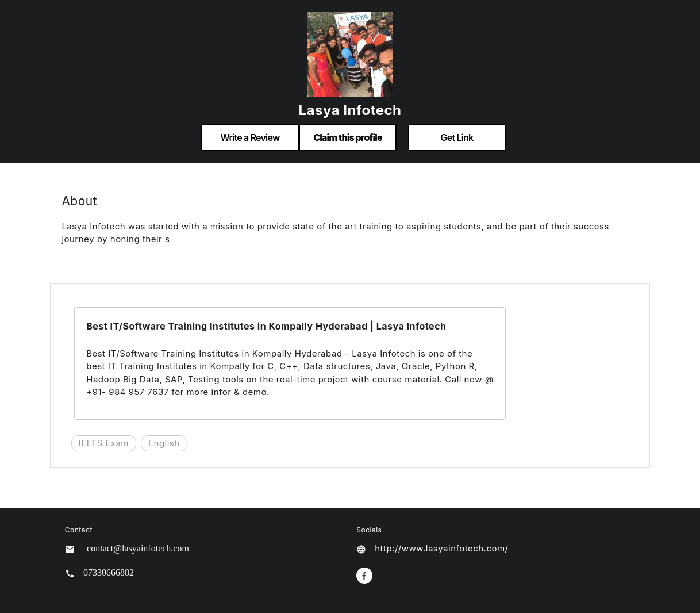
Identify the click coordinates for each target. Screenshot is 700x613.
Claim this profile (348, 137)
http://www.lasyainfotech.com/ (441, 548)
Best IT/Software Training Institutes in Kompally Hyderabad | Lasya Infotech (266, 326)
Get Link (457, 137)
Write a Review (250, 137)
